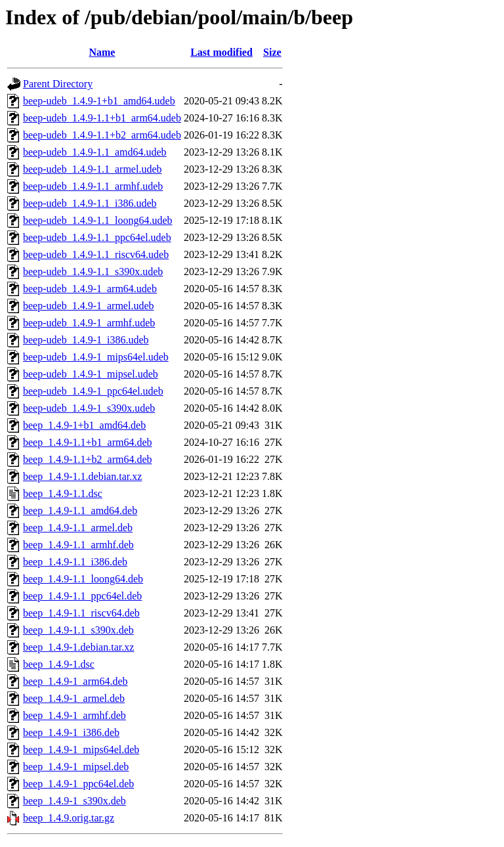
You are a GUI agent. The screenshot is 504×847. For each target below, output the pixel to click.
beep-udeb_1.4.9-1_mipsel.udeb (91, 374)
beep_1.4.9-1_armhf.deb (74, 715)
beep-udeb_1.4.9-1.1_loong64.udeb (98, 220)
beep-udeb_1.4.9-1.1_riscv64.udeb (96, 254)
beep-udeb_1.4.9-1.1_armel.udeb (92, 169)
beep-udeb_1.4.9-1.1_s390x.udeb (93, 271)
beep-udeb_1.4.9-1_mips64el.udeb (96, 357)
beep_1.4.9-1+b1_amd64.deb (84, 425)
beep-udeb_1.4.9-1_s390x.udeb (89, 408)
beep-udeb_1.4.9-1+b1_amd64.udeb (99, 101)
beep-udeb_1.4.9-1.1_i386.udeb (90, 203)
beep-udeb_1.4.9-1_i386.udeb (86, 340)
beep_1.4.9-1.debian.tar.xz (78, 647)
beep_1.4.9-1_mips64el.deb (81, 749)
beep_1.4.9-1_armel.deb (74, 698)
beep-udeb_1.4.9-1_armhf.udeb (89, 323)
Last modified (221, 52)
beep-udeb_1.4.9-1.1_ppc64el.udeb (97, 237)
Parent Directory (58, 84)
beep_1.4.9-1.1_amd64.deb (80, 510)
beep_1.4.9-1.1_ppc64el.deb (82, 596)
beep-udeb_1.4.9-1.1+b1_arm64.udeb (102, 118)
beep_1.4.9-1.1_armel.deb (78, 528)
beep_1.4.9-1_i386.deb (71, 732)
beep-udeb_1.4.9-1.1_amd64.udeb (95, 152)
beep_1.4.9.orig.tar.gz (69, 818)
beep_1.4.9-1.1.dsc (63, 493)
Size (272, 52)
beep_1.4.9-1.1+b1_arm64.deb (88, 442)
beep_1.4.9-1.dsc (59, 664)
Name (102, 52)
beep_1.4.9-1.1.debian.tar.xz (82, 476)
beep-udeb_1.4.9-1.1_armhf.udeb (93, 186)
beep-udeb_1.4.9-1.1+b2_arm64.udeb (102, 135)
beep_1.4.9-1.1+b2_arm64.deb (88, 459)
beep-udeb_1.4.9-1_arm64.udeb (90, 289)
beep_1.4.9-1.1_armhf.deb (78, 545)
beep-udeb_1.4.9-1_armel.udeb (88, 306)
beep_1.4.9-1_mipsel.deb (76, 767)
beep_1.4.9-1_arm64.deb (75, 681)
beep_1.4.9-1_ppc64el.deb (78, 784)
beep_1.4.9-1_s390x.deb (74, 801)
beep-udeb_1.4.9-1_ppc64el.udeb (93, 391)
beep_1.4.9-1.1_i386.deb (75, 562)
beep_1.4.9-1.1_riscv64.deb (81, 613)
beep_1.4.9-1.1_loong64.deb (83, 579)
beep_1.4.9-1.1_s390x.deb (78, 630)
